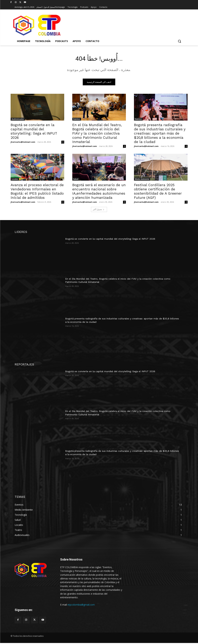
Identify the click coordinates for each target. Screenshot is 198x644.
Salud (76, 180)
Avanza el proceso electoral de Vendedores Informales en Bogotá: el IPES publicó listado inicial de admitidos (37, 192)
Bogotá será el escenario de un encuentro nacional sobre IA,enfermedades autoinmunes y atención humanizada (99, 192)
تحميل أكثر (99, 210)
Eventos (77, 120)
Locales (15, 180)
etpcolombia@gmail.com (81, 606)
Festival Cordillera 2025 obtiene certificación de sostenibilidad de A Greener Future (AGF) (158, 192)
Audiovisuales (18, 120)
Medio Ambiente (142, 180)
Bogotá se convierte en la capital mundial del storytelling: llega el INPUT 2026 (34, 132)
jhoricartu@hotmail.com (23, 143)
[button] (179, 41)
